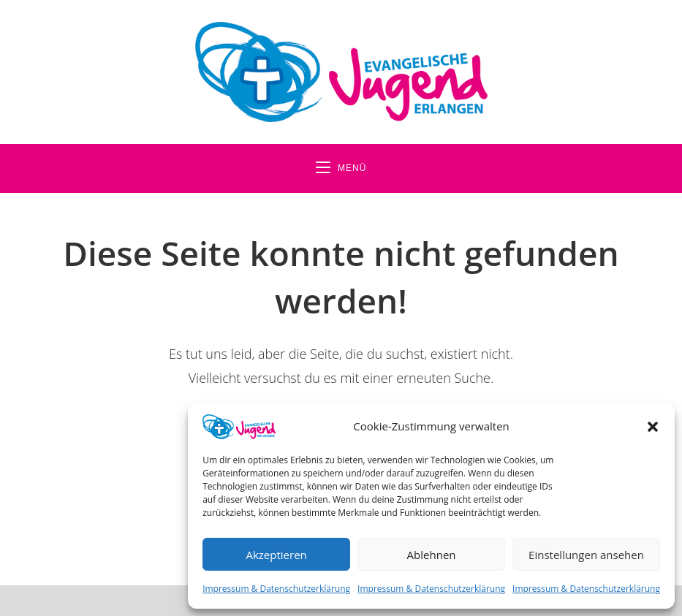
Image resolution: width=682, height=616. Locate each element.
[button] (653, 427)
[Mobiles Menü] (341, 168)
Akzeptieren (276, 555)
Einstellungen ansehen (586, 555)
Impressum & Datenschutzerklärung (276, 589)
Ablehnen (432, 555)
